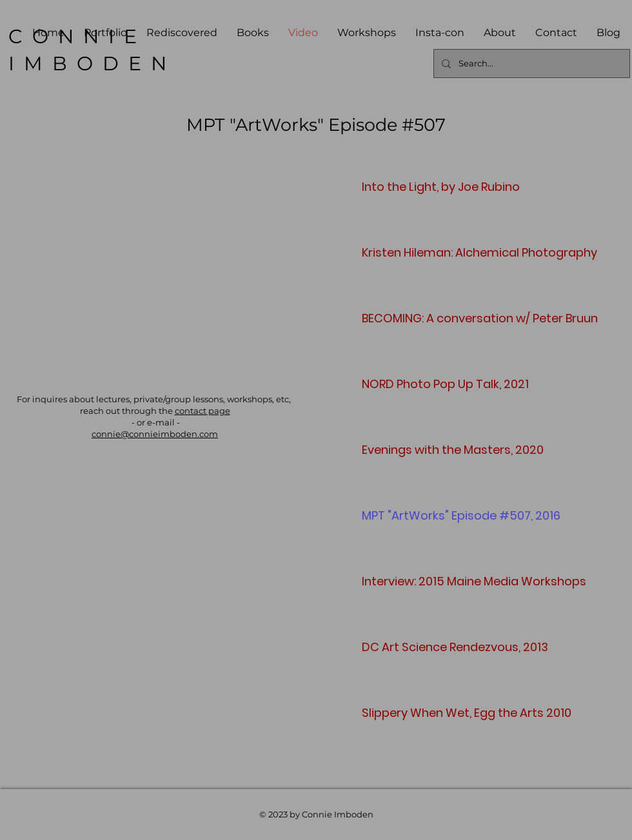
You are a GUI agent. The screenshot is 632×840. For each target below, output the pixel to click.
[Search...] (530, 63)
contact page (202, 411)
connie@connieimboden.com (155, 434)
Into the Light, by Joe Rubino (407, 187)
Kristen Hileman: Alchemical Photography (407, 252)
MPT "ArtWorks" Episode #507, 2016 (407, 515)
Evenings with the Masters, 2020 (407, 450)
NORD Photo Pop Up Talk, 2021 (407, 384)
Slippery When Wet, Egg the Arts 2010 (407, 713)
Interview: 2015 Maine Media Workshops (407, 581)
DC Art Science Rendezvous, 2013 (407, 647)
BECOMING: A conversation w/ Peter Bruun (407, 318)
